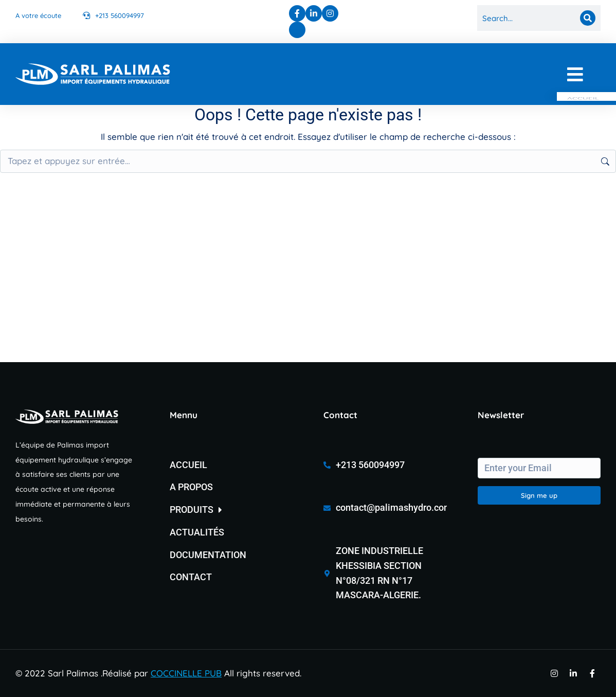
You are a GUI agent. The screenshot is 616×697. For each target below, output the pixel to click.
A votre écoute (38, 15)
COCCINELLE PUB (186, 673)
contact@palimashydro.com (394, 507)
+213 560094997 (120, 15)
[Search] (588, 18)
